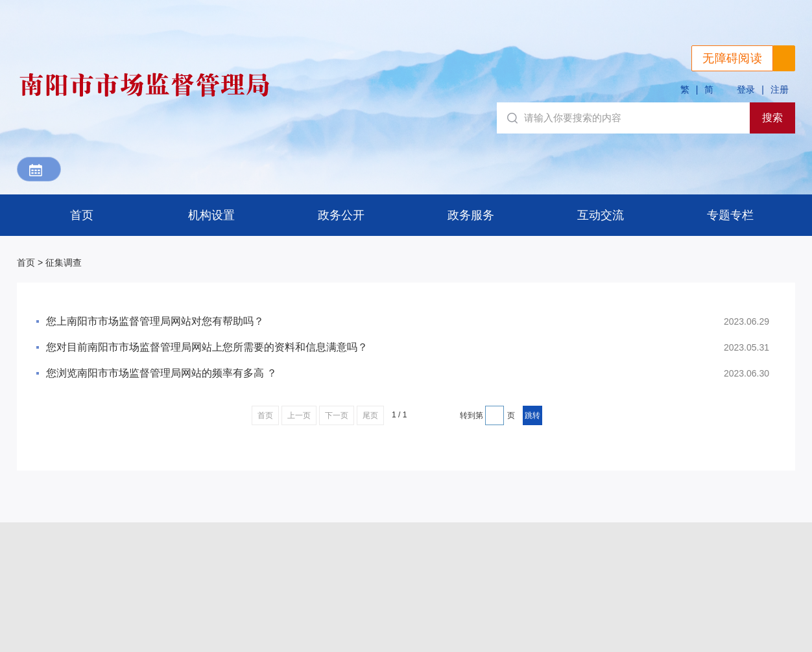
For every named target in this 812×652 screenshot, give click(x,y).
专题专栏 (730, 215)
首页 (82, 215)
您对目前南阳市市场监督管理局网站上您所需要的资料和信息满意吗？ (207, 347)
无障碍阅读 (732, 58)
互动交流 (601, 215)
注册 (780, 89)
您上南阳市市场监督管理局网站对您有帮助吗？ (155, 321)
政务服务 (471, 215)
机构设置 (211, 215)
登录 (746, 89)
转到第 (472, 415)
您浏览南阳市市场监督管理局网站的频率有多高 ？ (161, 373)
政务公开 (341, 215)
